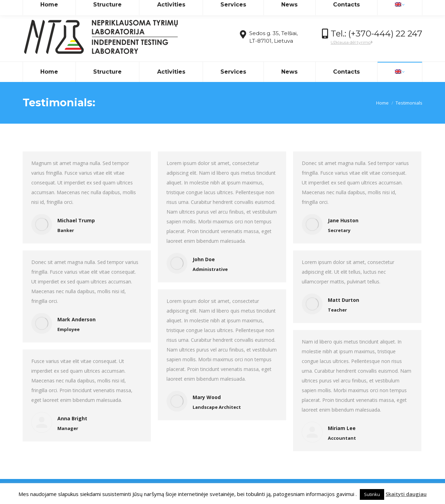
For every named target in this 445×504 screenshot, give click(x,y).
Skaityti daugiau (406, 494)
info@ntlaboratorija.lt (83, 6)
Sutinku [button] (372, 494)
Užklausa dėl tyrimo (352, 42)
